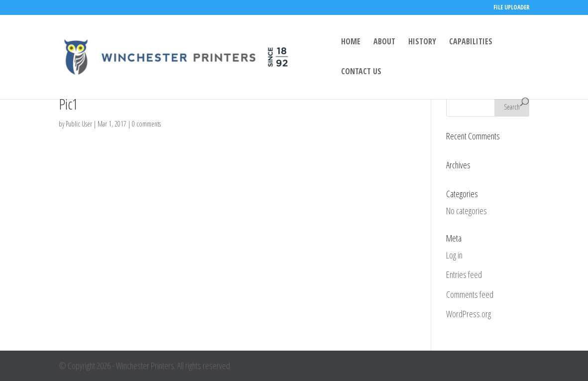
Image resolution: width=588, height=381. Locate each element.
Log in (454, 255)
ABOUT (384, 42)
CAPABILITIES (471, 42)
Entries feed (464, 274)
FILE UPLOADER (511, 8)
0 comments (146, 124)
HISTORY (422, 42)
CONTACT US (361, 72)
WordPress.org (469, 314)
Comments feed (470, 294)
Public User (79, 124)
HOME (351, 42)
